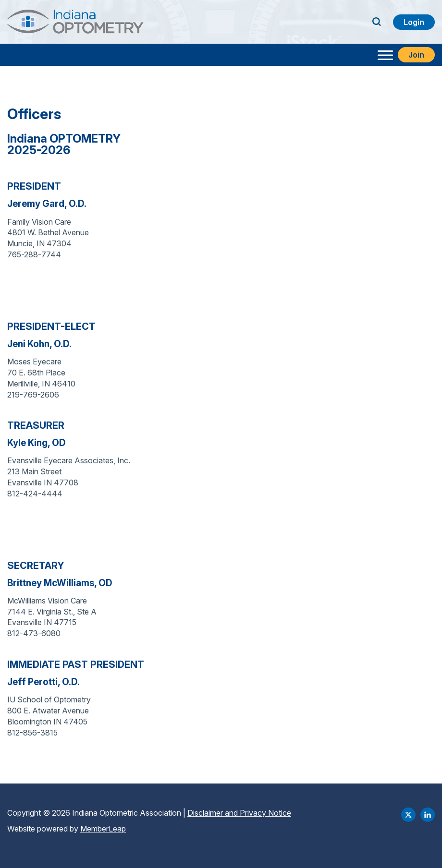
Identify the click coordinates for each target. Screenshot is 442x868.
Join (416, 55)
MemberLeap (103, 829)
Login (414, 22)
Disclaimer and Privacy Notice (239, 813)
